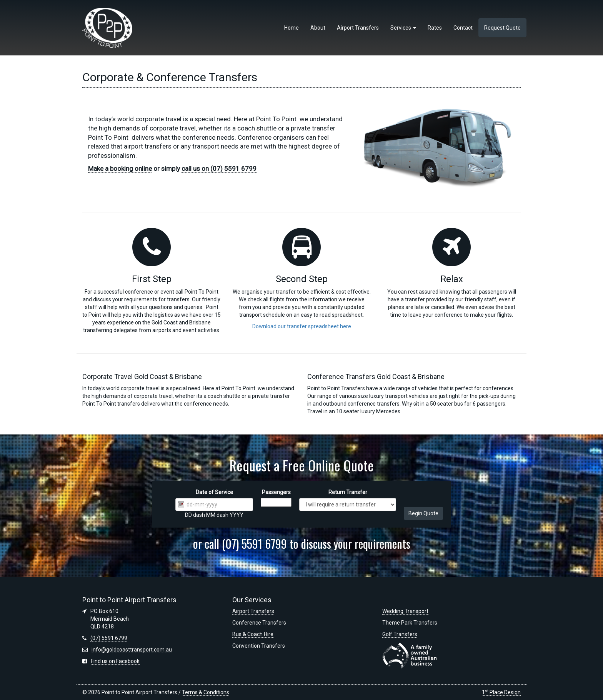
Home (292, 28)
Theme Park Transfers (410, 623)
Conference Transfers (259, 623)
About (318, 28)
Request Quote (502, 28)
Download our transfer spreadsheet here (302, 326)
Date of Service (214, 492)
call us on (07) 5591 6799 (219, 169)
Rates (435, 28)
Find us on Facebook (115, 661)
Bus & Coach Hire (253, 634)
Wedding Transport (405, 611)
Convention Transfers (259, 646)
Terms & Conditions (206, 692)
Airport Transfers (358, 28)
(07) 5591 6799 (109, 638)
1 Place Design (501, 692)
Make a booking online (120, 169)
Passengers (276, 492)
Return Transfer (348, 492)
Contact (463, 28)
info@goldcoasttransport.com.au (132, 650)
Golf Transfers (400, 634)
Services (403, 28)
